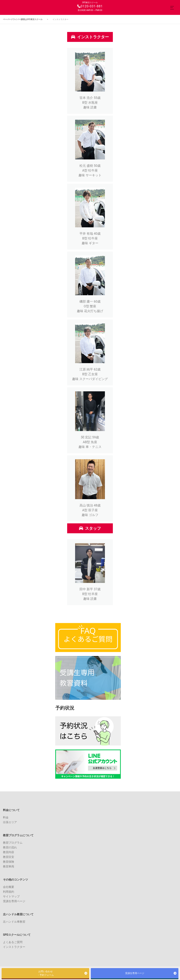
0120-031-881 (90, 6)
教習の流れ (10, 847)
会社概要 (9, 887)
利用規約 (9, 892)
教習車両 (9, 866)
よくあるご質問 (13, 942)
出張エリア (10, 822)
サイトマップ (11, 896)
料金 (6, 817)
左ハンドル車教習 (14, 922)
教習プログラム (13, 843)
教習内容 (9, 852)
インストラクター (14, 947)
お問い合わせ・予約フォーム (45, 973)
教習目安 (9, 857)
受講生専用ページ (14, 901)
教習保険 (9, 862)
